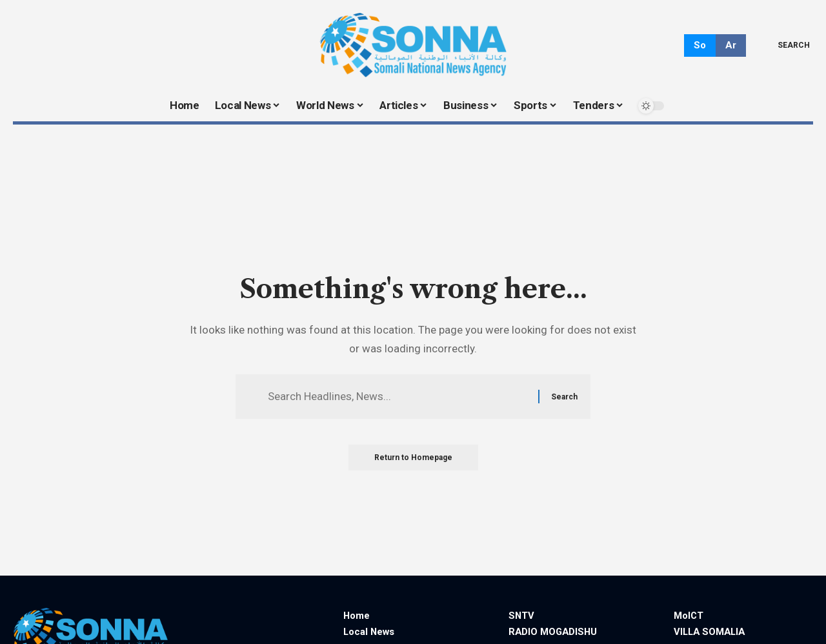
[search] (784, 45)
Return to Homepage (413, 458)
